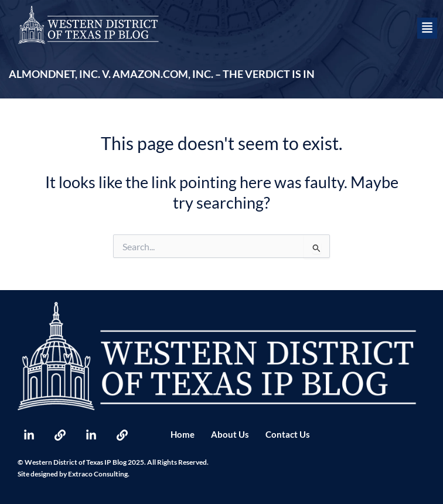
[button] (427, 28)
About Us (230, 435)
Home (183, 435)
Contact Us (288, 435)
